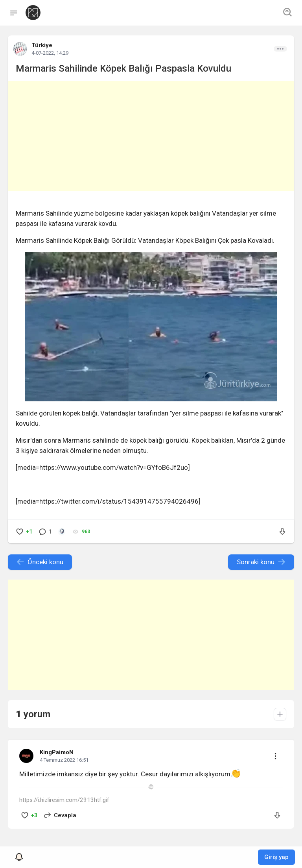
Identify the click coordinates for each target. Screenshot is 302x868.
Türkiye (42, 45)
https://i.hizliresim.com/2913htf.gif (64, 800)
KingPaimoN (57, 752)
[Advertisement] (151, 136)
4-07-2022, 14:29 (50, 53)
